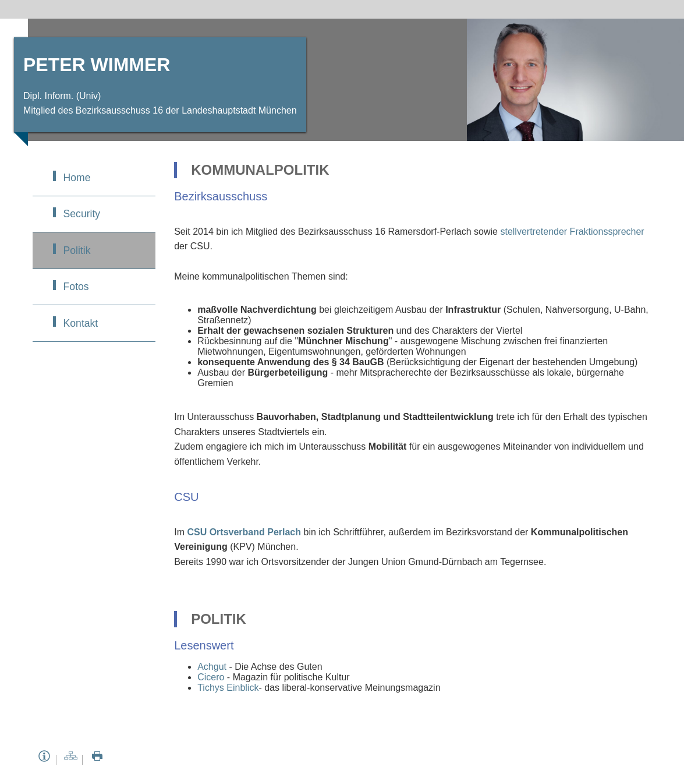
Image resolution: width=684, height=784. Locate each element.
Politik (77, 250)
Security (82, 214)
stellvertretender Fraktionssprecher (572, 232)
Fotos (76, 287)
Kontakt (81, 323)
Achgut (212, 667)
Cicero (211, 677)
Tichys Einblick (228, 688)
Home (77, 178)
